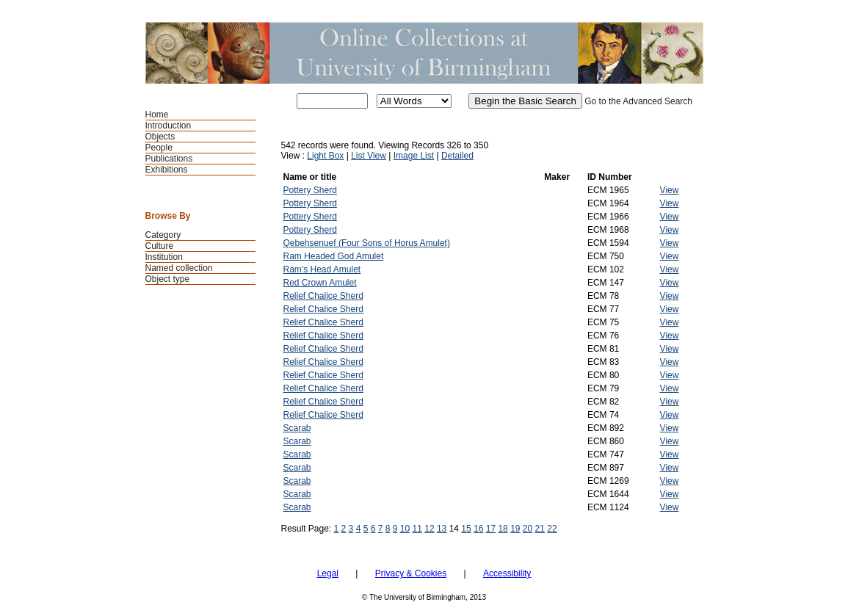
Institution (164, 257)
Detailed (457, 156)
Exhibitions (167, 170)
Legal (328, 573)
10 (405, 529)
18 (503, 529)
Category (163, 235)
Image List (414, 156)
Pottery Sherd (310, 190)
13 (442, 529)
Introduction (168, 126)
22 (552, 529)
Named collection (179, 268)
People (159, 148)
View (670, 190)
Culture (160, 246)
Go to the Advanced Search (638, 101)
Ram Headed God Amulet (334, 256)
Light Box (325, 156)
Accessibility (507, 573)
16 (478, 529)
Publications (169, 159)
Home (157, 115)
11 (417, 529)
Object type (168, 279)
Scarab (297, 428)
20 (528, 529)
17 (491, 529)
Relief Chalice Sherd (323, 296)
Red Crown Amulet (320, 283)
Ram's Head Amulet (322, 269)
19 (515, 529)
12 (429, 529)
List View (369, 156)
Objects (160, 137)
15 (466, 529)
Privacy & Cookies (411, 573)
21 (540, 529)
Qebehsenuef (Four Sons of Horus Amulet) (367, 243)
